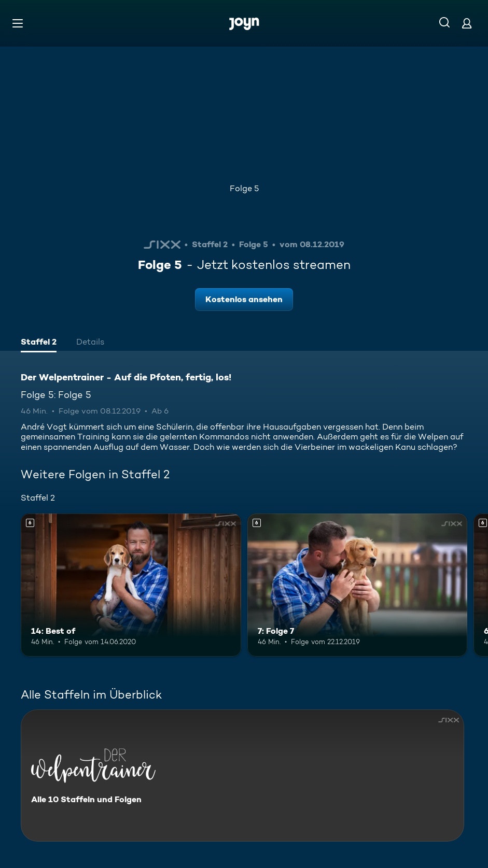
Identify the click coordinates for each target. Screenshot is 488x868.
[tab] (39, 343)
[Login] (467, 23)
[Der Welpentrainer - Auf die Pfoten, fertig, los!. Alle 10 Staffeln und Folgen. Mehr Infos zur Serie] (242, 775)
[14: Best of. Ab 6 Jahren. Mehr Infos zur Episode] (131, 585)
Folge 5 (244, 188)
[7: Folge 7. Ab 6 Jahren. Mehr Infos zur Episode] (358, 585)
